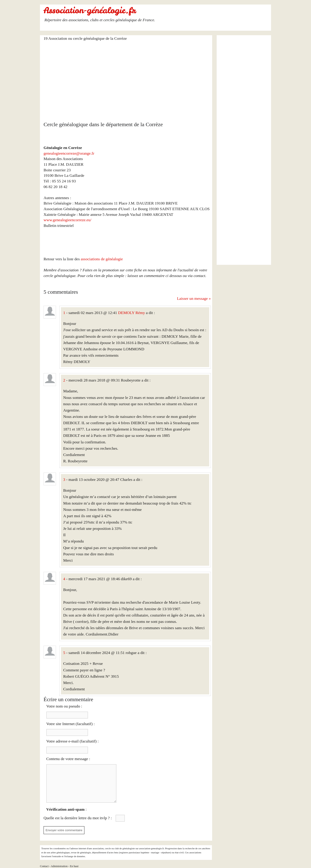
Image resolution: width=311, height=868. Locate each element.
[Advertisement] (127, 78)
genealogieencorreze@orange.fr (69, 153)
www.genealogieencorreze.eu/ (67, 220)
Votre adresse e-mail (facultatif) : (72, 741)
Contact (44, 866)
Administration (59, 866)
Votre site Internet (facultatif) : (71, 724)
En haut (74, 866)
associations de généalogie (102, 259)
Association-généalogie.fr (90, 10)
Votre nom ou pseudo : (64, 706)
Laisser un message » (194, 298)
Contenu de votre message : (68, 759)
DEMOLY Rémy (131, 313)
